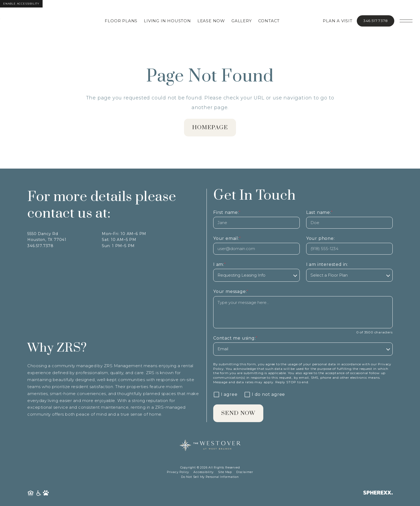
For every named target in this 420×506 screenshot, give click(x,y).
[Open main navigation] (406, 21)
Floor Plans (123, 21)
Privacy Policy (178, 473)
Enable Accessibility (21, 4)
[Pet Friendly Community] (46, 494)
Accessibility (203, 473)
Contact (271, 21)
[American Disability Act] (39, 494)
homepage (210, 128)
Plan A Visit (338, 21)
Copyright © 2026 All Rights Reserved (210, 468)
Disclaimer (245, 473)
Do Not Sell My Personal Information (210, 477)
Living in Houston (169, 21)
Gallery (243, 21)
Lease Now (213, 21)
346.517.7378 (376, 21)
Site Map (225, 473)
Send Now (239, 414)
